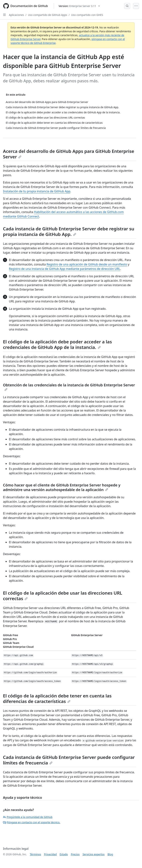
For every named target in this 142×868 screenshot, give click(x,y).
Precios (75, 854)
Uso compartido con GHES (87, 15)
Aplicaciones (16, 15)
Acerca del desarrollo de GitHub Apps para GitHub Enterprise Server (69, 154)
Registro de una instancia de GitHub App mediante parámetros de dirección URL (65, 269)
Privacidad (50, 854)
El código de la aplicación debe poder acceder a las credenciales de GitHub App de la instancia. (57, 344)
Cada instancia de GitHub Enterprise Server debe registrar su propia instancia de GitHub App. (69, 231)
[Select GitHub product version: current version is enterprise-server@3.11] (79, 6)
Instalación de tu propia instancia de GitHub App (37, 191)
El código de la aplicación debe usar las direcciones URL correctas (63, 596)
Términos (35, 854)
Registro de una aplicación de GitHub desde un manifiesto (87, 264)
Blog (110, 854)
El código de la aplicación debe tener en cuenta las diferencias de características (57, 698)
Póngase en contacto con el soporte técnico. (32, 822)
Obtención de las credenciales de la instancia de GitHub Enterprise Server (69, 387)
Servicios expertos (94, 854)
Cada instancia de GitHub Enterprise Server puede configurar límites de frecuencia (69, 760)
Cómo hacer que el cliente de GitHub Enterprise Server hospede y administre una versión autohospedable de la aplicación (62, 487)
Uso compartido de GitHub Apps (48, 15)
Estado (64, 854)
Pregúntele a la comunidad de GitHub (28, 817)
